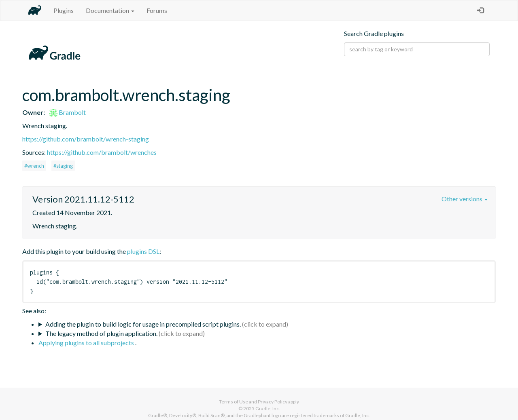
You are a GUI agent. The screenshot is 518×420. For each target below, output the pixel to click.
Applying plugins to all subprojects (87, 343)
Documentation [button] (110, 10)
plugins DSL (143, 251)
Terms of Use (234, 402)
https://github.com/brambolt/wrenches (102, 152)
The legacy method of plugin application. (101, 333)
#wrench (34, 166)
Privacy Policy (273, 402)
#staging (63, 166)
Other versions (465, 199)
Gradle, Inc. (268, 408)
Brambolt (68, 112)
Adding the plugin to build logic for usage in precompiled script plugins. (143, 324)
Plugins (64, 10)
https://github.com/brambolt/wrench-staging (86, 139)
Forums (157, 10)
